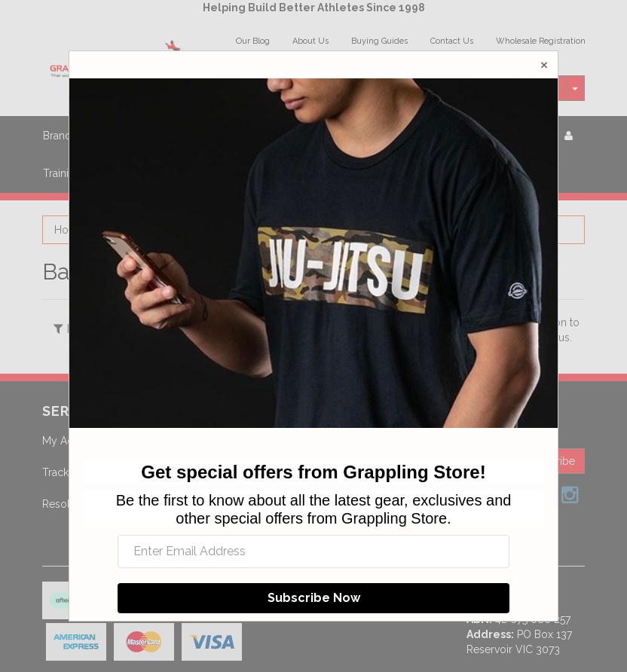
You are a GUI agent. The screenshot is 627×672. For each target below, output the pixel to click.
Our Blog (253, 41)
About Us (310, 41)
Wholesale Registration (541, 41)
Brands (60, 136)
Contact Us (452, 41)
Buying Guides (379, 41)
